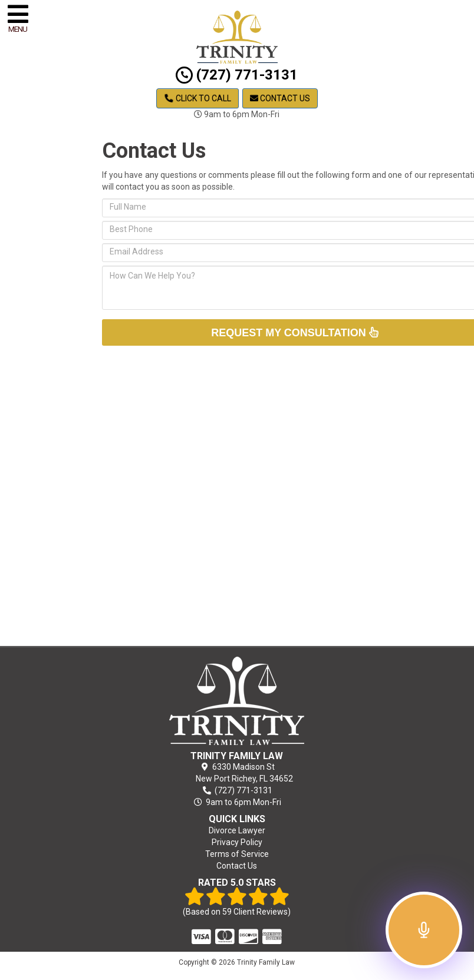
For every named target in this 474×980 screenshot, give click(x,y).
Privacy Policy (237, 842)
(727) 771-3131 (237, 75)
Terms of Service (237, 854)
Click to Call (198, 98)
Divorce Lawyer (237, 830)
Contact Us (280, 98)
